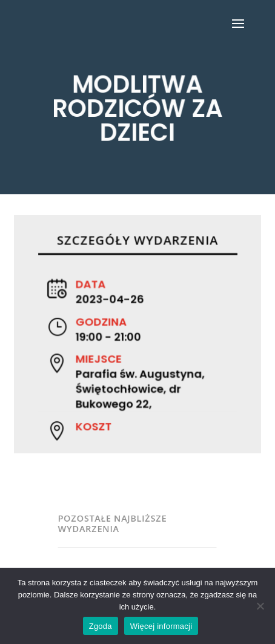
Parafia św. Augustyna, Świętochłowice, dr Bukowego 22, (140, 388)
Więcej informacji (161, 626)
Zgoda (101, 626)
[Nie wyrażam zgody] (260, 606)
